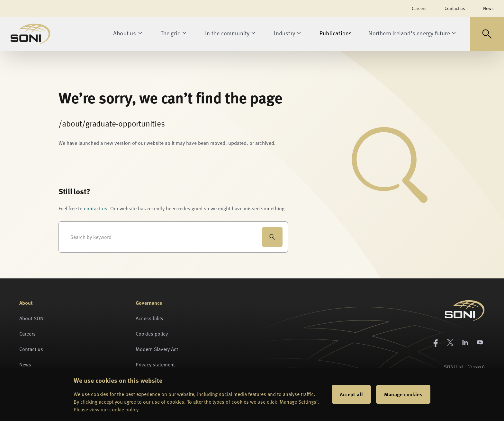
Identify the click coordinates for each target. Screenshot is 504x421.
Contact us (455, 8)
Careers (419, 8)
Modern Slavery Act (157, 349)
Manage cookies (403, 394)
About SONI (32, 318)
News (488, 8)
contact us (96, 208)
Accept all (351, 394)
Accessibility (149, 318)
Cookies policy (152, 334)
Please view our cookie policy (106, 409)
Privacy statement (155, 364)
